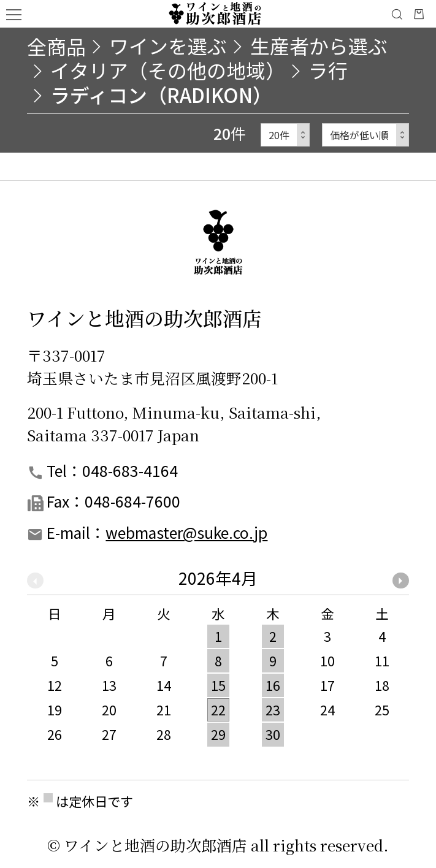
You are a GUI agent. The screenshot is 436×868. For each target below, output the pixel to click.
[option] (218, 663)
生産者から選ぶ (319, 45)
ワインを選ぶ (168, 45)
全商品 (56, 46)
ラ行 (328, 70)
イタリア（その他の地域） (168, 70)
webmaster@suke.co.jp (186, 532)
